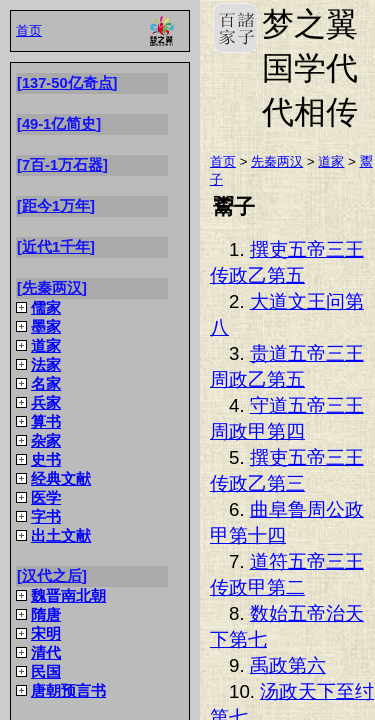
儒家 (46, 308)
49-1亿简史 (59, 124)
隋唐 (46, 615)
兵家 (46, 403)
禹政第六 (288, 665)
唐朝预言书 (68, 691)
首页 (29, 30)
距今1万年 (56, 206)
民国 (46, 672)
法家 (46, 365)
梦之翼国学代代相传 (235, 28)
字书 (46, 517)
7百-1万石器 (62, 165)
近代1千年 (56, 247)
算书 (46, 422)
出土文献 (61, 536)
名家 (46, 384)
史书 (46, 460)
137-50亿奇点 (67, 83)
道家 (46, 346)
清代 (46, 653)
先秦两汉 (52, 288)
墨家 (46, 327)
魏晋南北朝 (68, 596)
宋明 (46, 634)
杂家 (46, 441)
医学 (46, 498)
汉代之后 (52, 576)
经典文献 (61, 479)
